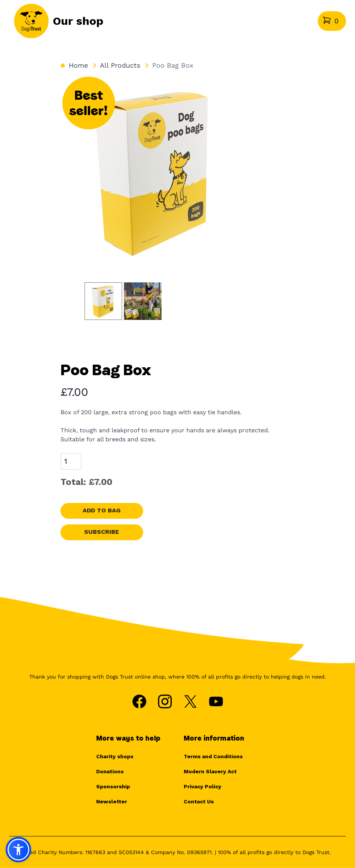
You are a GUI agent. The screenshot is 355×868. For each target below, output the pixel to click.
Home (74, 65)
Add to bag (102, 510)
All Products (120, 65)
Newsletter (112, 801)
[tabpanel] (154, 171)
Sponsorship (113, 786)
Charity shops (115, 756)
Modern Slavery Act (210, 771)
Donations (110, 771)
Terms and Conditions (213, 756)
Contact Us (199, 801)
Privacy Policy (202, 786)
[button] (18, 850)
